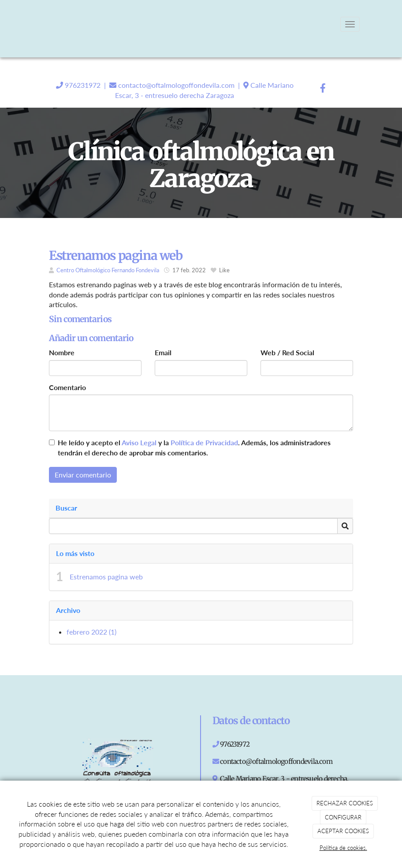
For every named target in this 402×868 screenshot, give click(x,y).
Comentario (67, 387)
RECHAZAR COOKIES (345, 803)
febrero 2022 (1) (91, 632)
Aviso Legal (139, 442)
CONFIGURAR (343, 817)
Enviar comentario (83, 475)
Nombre (62, 352)
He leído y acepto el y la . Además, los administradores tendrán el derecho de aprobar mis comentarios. (194, 447)
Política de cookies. (343, 848)
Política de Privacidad (204, 442)
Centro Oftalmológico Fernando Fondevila (108, 270)
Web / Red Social (287, 352)
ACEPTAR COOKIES (343, 831)
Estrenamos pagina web (106, 577)
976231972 (82, 85)
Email (163, 352)
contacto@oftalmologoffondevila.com (175, 85)
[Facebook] (323, 89)
